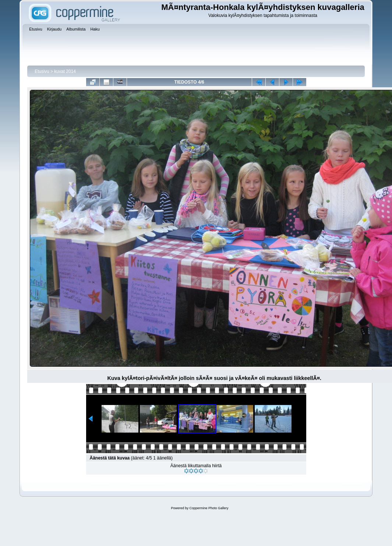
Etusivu (42, 71)
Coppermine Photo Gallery (209, 508)
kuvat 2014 (65, 71)
